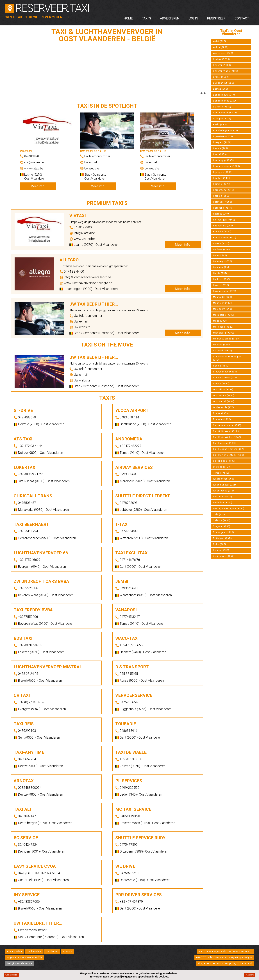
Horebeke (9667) (223, 208)
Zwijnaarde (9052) (224, 556)
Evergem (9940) (222, 142)
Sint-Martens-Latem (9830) (229, 455)
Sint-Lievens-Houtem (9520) (229, 449)
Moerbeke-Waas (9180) (226, 339)
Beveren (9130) (222, 65)
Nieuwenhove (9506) (225, 372)
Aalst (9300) (220, 41)
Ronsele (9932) (222, 419)
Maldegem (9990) (223, 309)
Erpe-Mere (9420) (223, 136)
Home (128, 18)
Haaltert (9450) (222, 178)
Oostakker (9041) (223, 390)
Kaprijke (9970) (222, 214)
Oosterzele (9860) (224, 396)
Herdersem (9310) (224, 190)
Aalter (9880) (221, 47)
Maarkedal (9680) (223, 297)
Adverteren (170, 18)
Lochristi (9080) (222, 279)
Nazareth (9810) (223, 351)
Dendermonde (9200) (225, 101)
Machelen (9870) (223, 303)
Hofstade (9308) (223, 202)
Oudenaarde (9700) (224, 407)
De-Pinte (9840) (222, 107)
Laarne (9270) (221, 244)
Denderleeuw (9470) (225, 95)
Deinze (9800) (221, 89)
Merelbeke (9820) (223, 327)
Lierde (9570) (221, 273)
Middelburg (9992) (224, 333)
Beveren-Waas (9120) (226, 71)
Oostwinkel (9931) (224, 401)
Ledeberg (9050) (223, 261)
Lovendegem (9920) (225, 291)
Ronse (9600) (221, 413)
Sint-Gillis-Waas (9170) (226, 431)
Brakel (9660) (221, 77)
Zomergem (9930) (224, 532)
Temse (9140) (221, 473)
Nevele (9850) (221, 366)
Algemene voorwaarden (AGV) (25, 957)
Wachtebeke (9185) (224, 491)
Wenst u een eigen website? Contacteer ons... (225, 952)
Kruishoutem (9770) (225, 238)
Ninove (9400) (221, 384)
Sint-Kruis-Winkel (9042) (227, 437)
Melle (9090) (220, 321)
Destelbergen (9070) (225, 113)
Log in (193, 18)
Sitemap (67, 952)
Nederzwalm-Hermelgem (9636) (227, 358)
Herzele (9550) (222, 196)
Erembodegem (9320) (226, 131)
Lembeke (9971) (222, 267)
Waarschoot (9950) (224, 479)
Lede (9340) (220, 255)
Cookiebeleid (34, 952)
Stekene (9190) (222, 467)
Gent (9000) (220, 154)
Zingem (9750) (222, 526)
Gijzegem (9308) (223, 172)
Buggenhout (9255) (224, 83)
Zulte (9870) (220, 544)
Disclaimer (52, 952)
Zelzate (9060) (222, 520)
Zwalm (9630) (221, 550)
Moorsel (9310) (222, 345)
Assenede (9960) (223, 53)
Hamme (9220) (222, 184)
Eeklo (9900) (220, 125)
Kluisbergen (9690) (224, 220)
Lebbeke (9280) (222, 250)
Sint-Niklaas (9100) (224, 461)
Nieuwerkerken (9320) (226, 378)
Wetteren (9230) (223, 497)
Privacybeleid (15, 952)
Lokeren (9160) (222, 285)
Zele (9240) (220, 515)
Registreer (216, 18)
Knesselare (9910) (224, 226)
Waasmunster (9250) (225, 485)
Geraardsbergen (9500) (227, 166)
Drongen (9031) (222, 119)
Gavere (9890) (221, 148)
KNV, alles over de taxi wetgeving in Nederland (225, 963)
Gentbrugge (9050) (224, 160)
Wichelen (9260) (223, 503)
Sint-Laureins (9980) (225, 443)
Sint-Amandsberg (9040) (227, 425)
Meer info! (38, 186)
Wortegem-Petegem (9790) (229, 509)
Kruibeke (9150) (222, 232)
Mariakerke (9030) (224, 315)
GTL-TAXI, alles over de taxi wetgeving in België (224, 957)
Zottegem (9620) (223, 538)
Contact (242, 18)
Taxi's (146, 18)
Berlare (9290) (221, 59)
